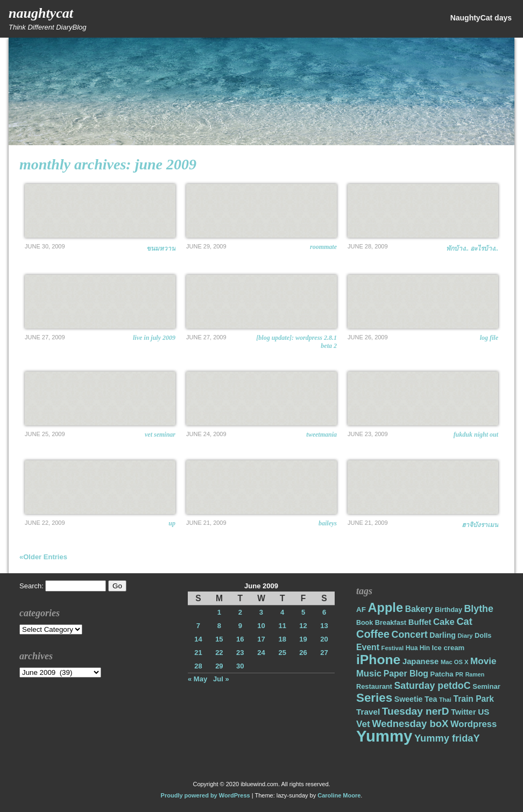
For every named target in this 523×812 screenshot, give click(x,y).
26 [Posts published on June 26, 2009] (303, 653)
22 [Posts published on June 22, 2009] (219, 653)
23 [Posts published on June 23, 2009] (240, 653)
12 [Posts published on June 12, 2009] (303, 626)
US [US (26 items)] (483, 712)
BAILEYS (328, 523)
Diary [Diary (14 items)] (465, 636)
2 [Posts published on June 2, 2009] (240, 612)
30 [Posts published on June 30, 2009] (240, 666)
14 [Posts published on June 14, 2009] (198, 639)
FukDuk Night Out (476, 435)
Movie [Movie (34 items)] (483, 661)
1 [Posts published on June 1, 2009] (219, 612)
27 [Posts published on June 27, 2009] (324, 653)
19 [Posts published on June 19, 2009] (303, 639)
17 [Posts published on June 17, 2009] (261, 639)
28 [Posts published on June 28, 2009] (198, 666)
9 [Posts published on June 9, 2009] (240, 626)
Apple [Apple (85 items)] (386, 608)
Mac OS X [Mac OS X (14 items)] (454, 662)
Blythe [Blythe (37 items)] (479, 609)
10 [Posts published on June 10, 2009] (261, 626)
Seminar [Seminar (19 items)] (486, 686)
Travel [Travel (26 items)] (368, 712)
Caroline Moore (339, 795)
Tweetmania (321, 435)
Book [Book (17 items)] (365, 623)
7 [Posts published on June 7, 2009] (198, 626)
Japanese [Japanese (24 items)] (420, 661)
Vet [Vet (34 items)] (363, 724)
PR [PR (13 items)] (459, 674)
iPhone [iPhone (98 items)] (378, 660)
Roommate (323, 247)
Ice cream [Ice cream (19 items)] (448, 648)
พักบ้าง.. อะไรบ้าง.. (472, 248)
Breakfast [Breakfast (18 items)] (391, 622)
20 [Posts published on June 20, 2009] (324, 639)
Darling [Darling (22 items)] (443, 635)
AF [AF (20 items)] (361, 610)
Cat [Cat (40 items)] (464, 621)
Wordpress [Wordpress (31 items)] (473, 724)
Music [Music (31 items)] (369, 674)
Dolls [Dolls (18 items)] (483, 635)
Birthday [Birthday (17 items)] (448, 610)
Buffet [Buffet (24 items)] (420, 622)
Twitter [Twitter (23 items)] (463, 712)
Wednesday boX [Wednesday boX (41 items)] (410, 724)
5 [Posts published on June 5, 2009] (303, 612)
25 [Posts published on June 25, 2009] (282, 653)
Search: (31, 586)
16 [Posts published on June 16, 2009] (240, 639)
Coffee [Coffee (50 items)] (373, 634)
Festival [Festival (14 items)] (393, 648)
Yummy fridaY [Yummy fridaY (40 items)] (447, 738)
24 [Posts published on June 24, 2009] (261, 653)
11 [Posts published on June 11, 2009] (282, 626)
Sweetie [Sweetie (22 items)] (409, 699)
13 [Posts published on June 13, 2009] (324, 626)
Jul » (221, 679)
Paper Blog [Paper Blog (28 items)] (406, 674)
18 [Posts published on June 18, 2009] (282, 639)
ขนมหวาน (161, 248)
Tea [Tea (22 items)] (431, 699)
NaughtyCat (41, 13)
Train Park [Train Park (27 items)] (474, 699)
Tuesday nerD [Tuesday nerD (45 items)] (416, 711)
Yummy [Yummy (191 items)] (384, 736)
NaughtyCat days (481, 18)
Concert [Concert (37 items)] (410, 635)
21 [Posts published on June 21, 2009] (198, 653)
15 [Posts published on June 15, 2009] (219, 639)
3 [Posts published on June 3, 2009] (261, 612)
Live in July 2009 (154, 338)
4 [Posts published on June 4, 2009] (282, 612)
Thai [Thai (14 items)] (445, 700)
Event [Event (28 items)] (368, 647)
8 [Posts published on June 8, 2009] (219, 626)
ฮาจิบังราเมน (480, 525)
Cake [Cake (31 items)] (444, 622)
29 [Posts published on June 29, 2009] (219, 666)
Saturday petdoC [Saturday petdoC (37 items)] (432, 686)
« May (197, 679)
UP (172, 523)
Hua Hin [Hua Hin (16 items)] (418, 648)
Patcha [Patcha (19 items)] (442, 674)
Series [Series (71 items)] (374, 698)
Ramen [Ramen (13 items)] (475, 674)
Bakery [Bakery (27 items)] (419, 609)
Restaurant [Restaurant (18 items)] (374, 686)
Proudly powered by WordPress (206, 795)
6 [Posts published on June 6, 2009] (324, 612)
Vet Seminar (160, 435)
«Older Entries (43, 557)
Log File (489, 338)
